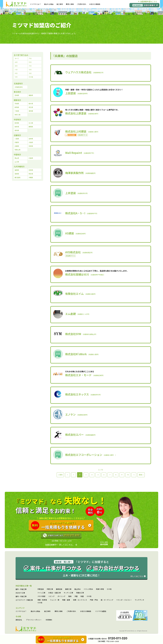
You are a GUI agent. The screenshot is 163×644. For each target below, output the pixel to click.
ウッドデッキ (140, 600)
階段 (70, 596)
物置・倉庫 (66, 600)
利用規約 (49, 620)
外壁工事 (50, 589)
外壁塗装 (41, 589)
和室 (82, 596)
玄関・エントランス (80, 600)
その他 (109, 589)
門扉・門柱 (94, 600)
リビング (51, 596)
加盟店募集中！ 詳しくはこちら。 (61, 545)
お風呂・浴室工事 (55, 593)
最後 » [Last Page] (141, 475)
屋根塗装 (59, 589)
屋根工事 (68, 589)
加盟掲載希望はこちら (147, 1)
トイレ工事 (41, 593)
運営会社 (19, 620)
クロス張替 (41, 596)
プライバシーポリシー (34, 620)
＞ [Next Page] (134, 475)
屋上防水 (78, 589)
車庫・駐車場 (42, 600)
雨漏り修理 (100, 589)
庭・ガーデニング (107, 600)
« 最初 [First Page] (60, 475)
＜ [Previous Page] (67, 475)
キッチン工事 (68, 593)
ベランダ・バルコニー (124, 600)
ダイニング (61, 596)
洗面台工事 (80, 593)
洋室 (76, 596)
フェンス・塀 (55, 600)
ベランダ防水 (88, 589)
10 (128, 475)
